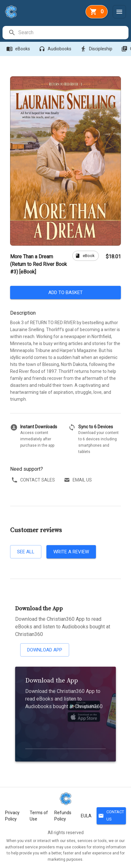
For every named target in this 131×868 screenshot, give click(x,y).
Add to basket (65, 292)
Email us (78, 480)
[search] (73, 33)
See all (26, 552)
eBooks (19, 49)
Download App (45, 650)
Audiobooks (56, 49)
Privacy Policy (12, 816)
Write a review (71, 552)
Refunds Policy (63, 816)
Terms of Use (39, 816)
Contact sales (34, 480)
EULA (86, 816)
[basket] (97, 12)
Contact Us (111, 816)
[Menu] (119, 12)
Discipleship (97, 49)
